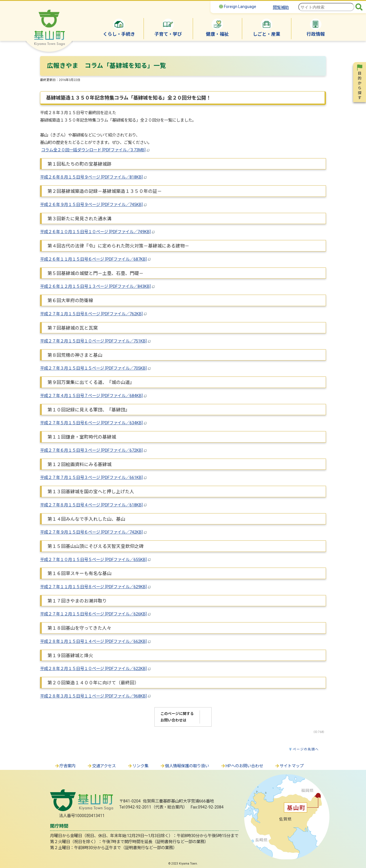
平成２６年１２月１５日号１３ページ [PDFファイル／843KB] (95, 287)
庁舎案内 (65, 766)
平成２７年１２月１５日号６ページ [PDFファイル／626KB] (93, 614)
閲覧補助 (281, 8)
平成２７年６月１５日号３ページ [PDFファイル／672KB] (91, 450)
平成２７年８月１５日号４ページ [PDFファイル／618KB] (91, 505)
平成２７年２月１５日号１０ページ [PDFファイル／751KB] (93, 341)
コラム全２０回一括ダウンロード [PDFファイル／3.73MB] (93, 150)
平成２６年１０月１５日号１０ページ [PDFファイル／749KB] (95, 232)
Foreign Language (238, 7)
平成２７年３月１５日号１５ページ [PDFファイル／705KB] (93, 368)
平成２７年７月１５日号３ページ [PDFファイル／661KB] (91, 478)
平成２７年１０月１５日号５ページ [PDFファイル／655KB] (93, 560)
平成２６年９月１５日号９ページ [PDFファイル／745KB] (91, 205)
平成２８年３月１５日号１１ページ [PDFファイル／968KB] (93, 696)
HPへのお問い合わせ (242, 766)
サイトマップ (289, 766)
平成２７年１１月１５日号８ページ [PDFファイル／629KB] (93, 587)
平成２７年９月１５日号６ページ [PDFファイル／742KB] (91, 532)
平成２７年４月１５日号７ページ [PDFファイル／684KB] (91, 396)
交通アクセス (101, 766)
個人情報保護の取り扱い (184, 766)
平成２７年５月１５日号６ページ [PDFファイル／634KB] (91, 423)
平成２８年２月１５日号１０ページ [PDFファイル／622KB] (93, 669)
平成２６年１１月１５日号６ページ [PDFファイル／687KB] (93, 259)
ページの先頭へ (306, 749)
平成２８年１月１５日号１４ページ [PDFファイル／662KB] (93, 642)
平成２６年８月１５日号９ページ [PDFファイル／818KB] (91, 177)
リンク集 (138, 766)
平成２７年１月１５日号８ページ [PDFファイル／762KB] (91, 314)
